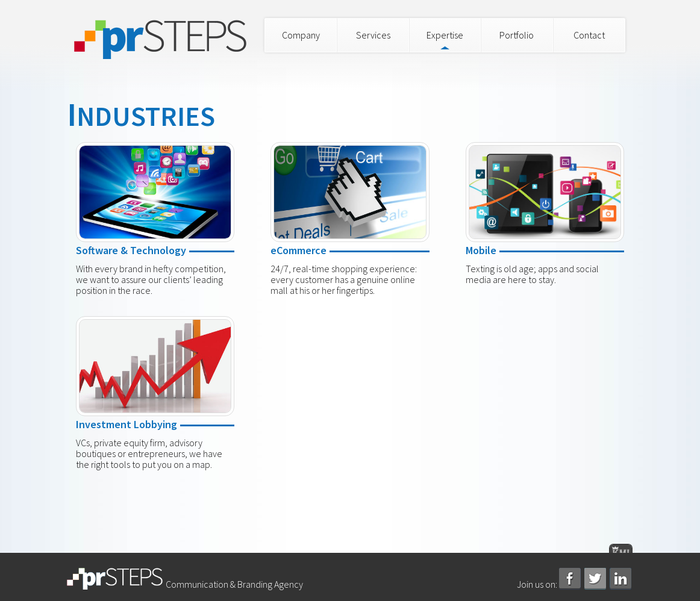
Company (301, 35)
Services (373, 35)
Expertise (445, 35)
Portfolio (517, 35)
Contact (589, 35)
